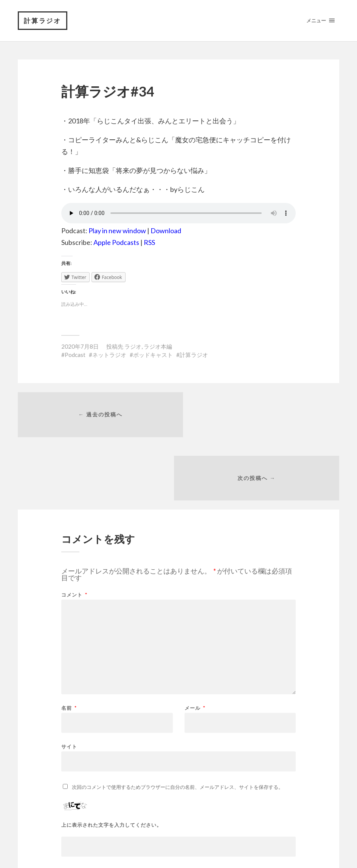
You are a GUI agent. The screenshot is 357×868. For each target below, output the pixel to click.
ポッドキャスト (153, 355)
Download (166, 231)
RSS (149, 243)
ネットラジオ (109, 355)
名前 (69, 646)
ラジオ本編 (158, 347)
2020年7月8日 (80, 347)
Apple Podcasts (116, 243)
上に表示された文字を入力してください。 (112, 763)
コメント (74, 533)
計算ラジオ (43, 21)
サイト (69, 685)
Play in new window (117, 231)
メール (195, 646)
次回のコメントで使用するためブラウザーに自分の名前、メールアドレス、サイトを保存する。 (178, 725)
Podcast (75, 355)
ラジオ (133, 347)
